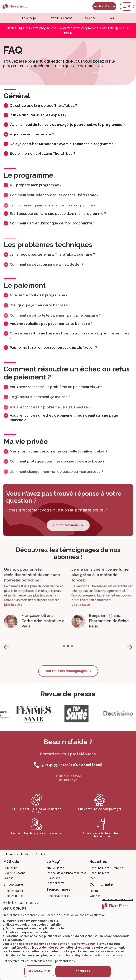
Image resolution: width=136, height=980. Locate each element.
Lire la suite (13, 619)
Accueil (10, 854)
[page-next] (130, 652)
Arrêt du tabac (55, 868)
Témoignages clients (59, 896)
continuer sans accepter (117, 899)
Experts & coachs (61, 18)
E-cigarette (53, 878)
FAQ (111, 18)
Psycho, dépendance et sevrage (66, 873)
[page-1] (68, 651)
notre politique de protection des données (92, 955)
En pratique (13, 884)
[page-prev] (6, 652)
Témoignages (58, 889)
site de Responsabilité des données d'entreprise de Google (54, 944)
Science (90, 18)
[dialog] (68, 938)
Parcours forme (13, 896)
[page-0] (64, 651)
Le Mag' (53, 862)
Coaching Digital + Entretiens (107, 868)
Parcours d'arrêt (13, 891)
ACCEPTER (83, 971)
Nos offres (98, 862)
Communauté (101, 884)
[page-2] (72, 651)
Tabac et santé (55, 883)
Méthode (27, 854)
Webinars (95, 896)
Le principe (29, 18)
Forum (94, 891)
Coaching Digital (100, 873)
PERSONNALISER (39, 971)
